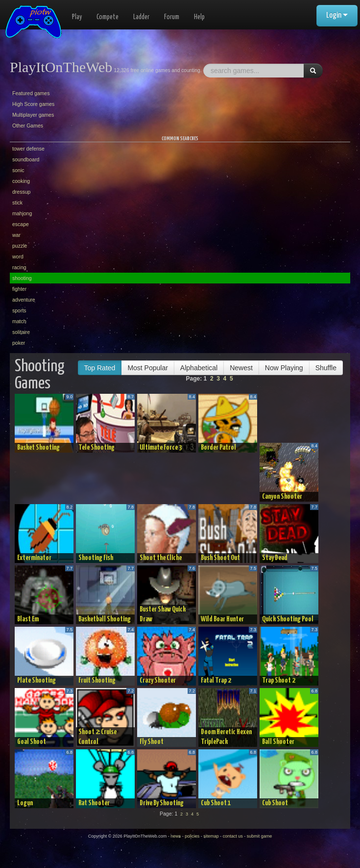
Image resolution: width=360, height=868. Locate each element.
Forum (172, 17)
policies (192, 836)
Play (77, 17)
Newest (241, 368)
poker (19, 343)
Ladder (141, 17)
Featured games (31, 93)
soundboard (26, 159)
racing (19, 267)
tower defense (28, 149)
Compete (108, 17)
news (176, 836)
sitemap (211, 836)
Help (199, 17)
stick (17, 203)
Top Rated (100, 368)
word (18, 256)
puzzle (20, 246)
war (16, 235)
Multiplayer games (33, 115)
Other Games (28, 126)
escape (21, 224)
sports (19, 310)
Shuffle (326, 368)
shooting (22, 278)
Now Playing (284, 368)
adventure (24, 300)
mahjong (22, 213)
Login (337, 15)
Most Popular (147, 368)
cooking (21, 181)
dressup (21, 192)
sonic (18, 170)
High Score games (33, 104)
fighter (19, 289)
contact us (233, 836)
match (19, 321)
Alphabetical (199, 368)
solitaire (21, 332)
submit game (260, 836)
